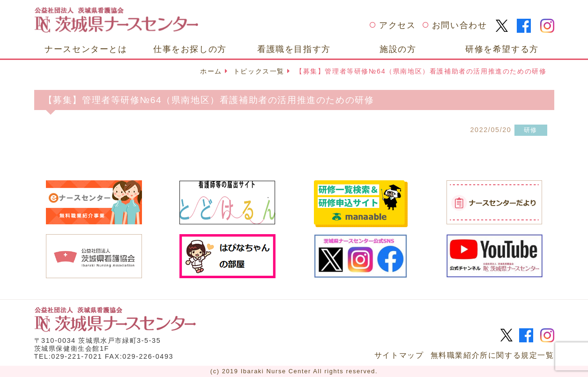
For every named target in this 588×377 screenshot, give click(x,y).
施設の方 (398, 49)
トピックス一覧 (259, 71)
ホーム (211, 71)
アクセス (397, 25)
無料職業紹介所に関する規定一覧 (492, 355)
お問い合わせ (460, 25)
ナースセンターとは (86, 49)
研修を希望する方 (502, 49)
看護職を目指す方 (294, 49)
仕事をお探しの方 (190, 49)
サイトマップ (399, 355)
